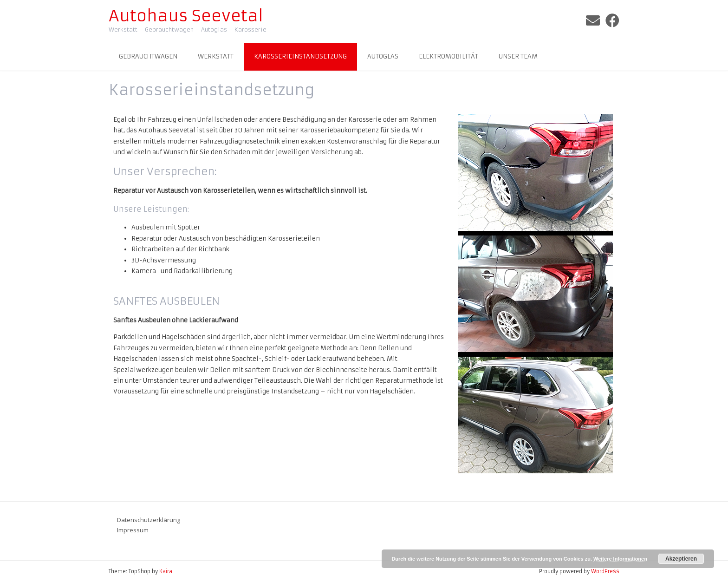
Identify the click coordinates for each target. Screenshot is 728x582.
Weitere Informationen (620, 559)
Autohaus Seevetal (186, 16)
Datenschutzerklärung (149, 520)
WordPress (605, 571)
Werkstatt (216, 56)
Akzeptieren (681, 559)
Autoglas (383, 56)
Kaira (166, 571)
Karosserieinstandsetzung (300, 56)
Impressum (133, 530)
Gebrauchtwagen (148, 56)
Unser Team (518, 56)
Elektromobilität (448, 56)
